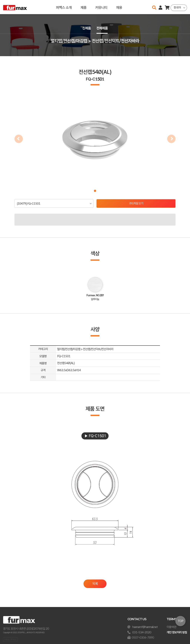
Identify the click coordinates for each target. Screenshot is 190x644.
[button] (95, 191)
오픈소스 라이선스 (10, 639)
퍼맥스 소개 (64, 7)
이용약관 (171, 627)
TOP (181, 621)
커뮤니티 (101, 7)
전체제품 (102, 28)
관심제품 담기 (136, 204)
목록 (95, 584)
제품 (83, 7)
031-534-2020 (142, 632)
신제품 (86, 28)
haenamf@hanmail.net (145, 627)
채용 (119, 7)
